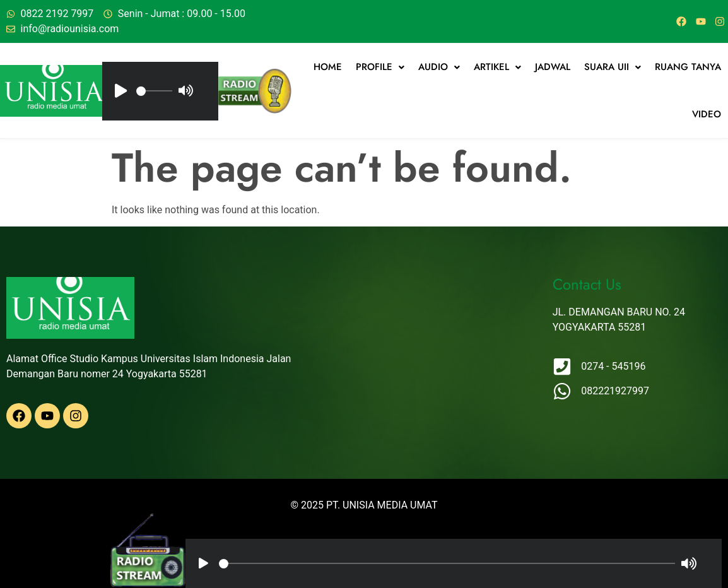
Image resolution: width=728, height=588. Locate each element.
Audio (439, 67)
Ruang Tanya (688, 67)
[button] (380, 67)
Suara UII (613, 67)
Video (707, 114)
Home (328, 67)
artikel (497, 67)
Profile (380, 67)
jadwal (553, 67)
